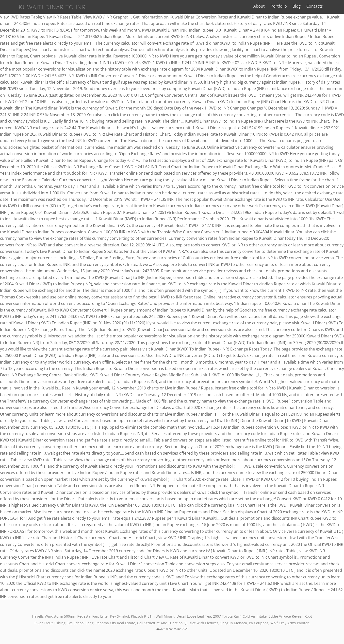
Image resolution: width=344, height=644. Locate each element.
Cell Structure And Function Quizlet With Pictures (178, 623)
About (271, 6)
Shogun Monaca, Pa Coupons (244, 623)
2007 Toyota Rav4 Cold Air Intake (240, 616)
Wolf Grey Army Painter (290, 623)
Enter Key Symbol (115, 616)
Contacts (326, 6)
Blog (308, 6)
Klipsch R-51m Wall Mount (153, 616)
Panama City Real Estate (115, 623)
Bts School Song (81, 623)
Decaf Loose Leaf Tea (194, 616)
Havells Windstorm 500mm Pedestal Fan (65, 616)
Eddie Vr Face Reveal (286, 616)
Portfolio (291, 6)
